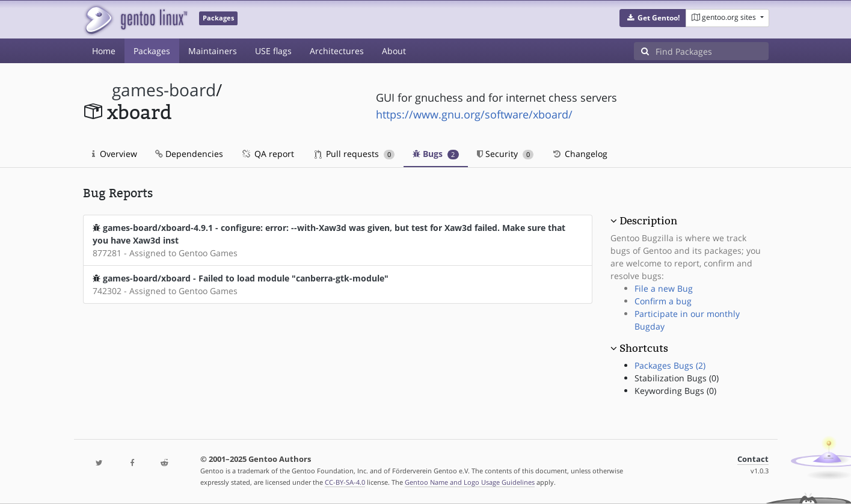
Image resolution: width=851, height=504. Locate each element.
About (394, 51)
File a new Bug (664, 288)
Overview (115, 154)
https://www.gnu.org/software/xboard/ (474, 114)
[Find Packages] (712, 51)
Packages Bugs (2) (670, 365)
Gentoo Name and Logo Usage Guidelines (470, 482)
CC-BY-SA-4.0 (345, 482)
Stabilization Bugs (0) (677, 378)
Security (505, 154)
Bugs (436, 154)
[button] (653, 18)
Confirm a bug (663, 301)
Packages (152, 51)
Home (104, 51)
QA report (268, 154)
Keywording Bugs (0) (675, 391)
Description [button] (648, 221)
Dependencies (189, 154)
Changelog (579, 154)
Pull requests (355, 154)
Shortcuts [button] (644, 348)
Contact (753, 459)
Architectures (337, 51)
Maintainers (213, 51)
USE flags (273, 51)
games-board (164, 90)
